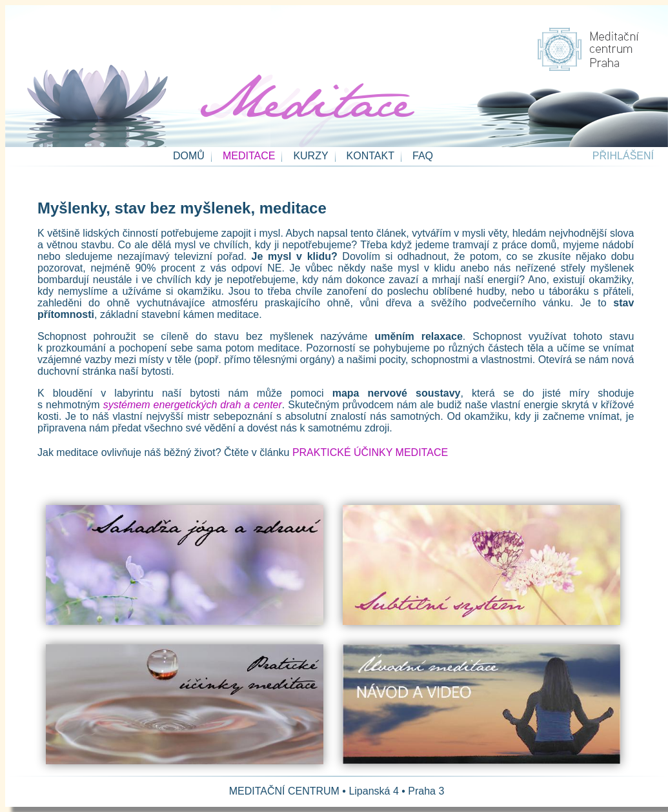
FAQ (423, 156)
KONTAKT (370, 156)
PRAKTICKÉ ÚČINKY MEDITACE (370, 452)
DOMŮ (189, 156)
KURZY (310, 156)
